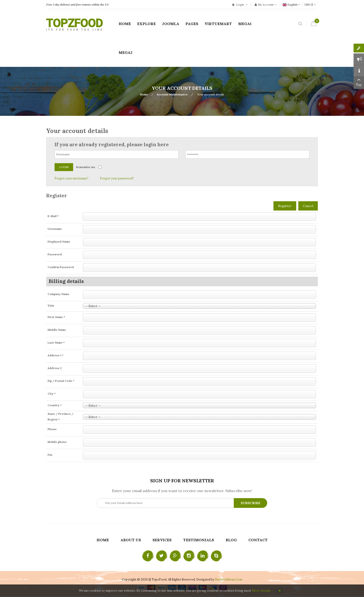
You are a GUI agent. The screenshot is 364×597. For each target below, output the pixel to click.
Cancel (308, 206)
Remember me (86, 167)
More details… (263, 591)
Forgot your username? (71, 178)
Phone (52, 429)
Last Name (56, 342)
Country (55, 405)
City (52, 394)
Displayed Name (59, 242)
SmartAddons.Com (229, 579)
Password (55, 254)
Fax (50, 455)
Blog (231, 540)
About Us (131, 540)
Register (285, 206)
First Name (56, 317)
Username (55, 229)
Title (51, 306)
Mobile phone (57, 442)
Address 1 (55, 355)
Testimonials (199, 540)
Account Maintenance (172, 94)
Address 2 (55, 368)
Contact (258, 540)
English (291, 5)
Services (162, 540)
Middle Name (57, 330)
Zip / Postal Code (61, 381)
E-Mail (53, 216)
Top (359, 82)
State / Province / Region (60, 417)
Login (240, 5)
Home (144, 94)
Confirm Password (61, 267)
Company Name (58, 294)
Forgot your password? (117, 178)
